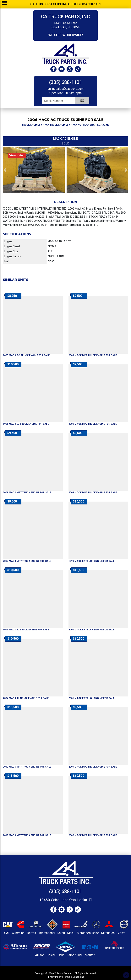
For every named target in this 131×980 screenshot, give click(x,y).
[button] (5, 170)
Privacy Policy (54, 977)
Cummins (18, 933)
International (47, 933)
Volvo (122, 933)
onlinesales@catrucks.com (65, 89)
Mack (71, 933)
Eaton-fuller (75, 955)
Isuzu (61, 933)
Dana (61, 955)
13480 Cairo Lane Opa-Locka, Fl (65, 900)
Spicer (51, 955)
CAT (7, 933)
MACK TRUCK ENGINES (55, 125)
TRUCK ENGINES (31, 125)
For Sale (26, 355)
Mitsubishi (108, 933)
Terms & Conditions (74, 977)
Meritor (90, 955)
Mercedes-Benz (88, 933)
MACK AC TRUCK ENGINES (85, 125)
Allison (40, 955)
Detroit (31, 933)
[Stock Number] (58, 101)
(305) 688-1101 (65, 82)
